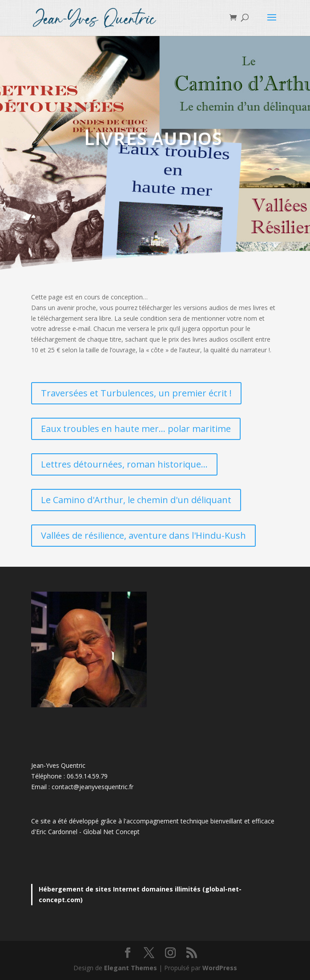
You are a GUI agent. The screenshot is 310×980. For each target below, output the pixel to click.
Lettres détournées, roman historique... (124, 464)
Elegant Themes (131, 968)
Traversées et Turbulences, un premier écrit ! (136, 393)
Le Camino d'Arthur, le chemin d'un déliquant (136, 500)
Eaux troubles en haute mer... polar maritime (136, 429)
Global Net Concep (110, 832)
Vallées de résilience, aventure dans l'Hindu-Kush (143, 535)
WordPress (220, 968)
